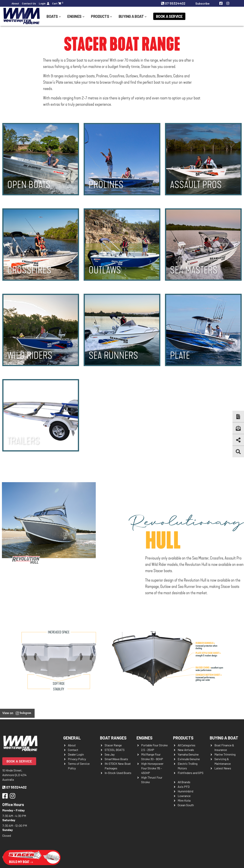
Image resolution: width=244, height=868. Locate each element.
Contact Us (29, 3)
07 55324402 (174, 3)
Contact (73, 750)
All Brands (184, 782)
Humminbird (185, 791)
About (15, 3)
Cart (58, 3)
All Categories (187, 745)
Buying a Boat (131, 16)
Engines (74, 16)
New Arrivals (186, 750)
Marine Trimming (225, 754)
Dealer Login (76, 754)
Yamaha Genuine (188, 754)
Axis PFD (184, 787)
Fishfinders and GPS (191, 773)
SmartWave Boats (116, 759)
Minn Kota (184, 800)
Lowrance (184, 796)
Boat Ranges (113, 738)
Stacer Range (113, 745)
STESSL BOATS (115, 750)
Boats (52, 16)
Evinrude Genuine (189, 759)
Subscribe (202, 3)
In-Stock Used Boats (118, 773)
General (72, 738)
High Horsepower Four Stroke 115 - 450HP (152, 768)
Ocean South (186, 805)
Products (100, 16)
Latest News (223, 768)
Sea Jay (110, 754)
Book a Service (169, 16)
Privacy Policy (77, 759)
